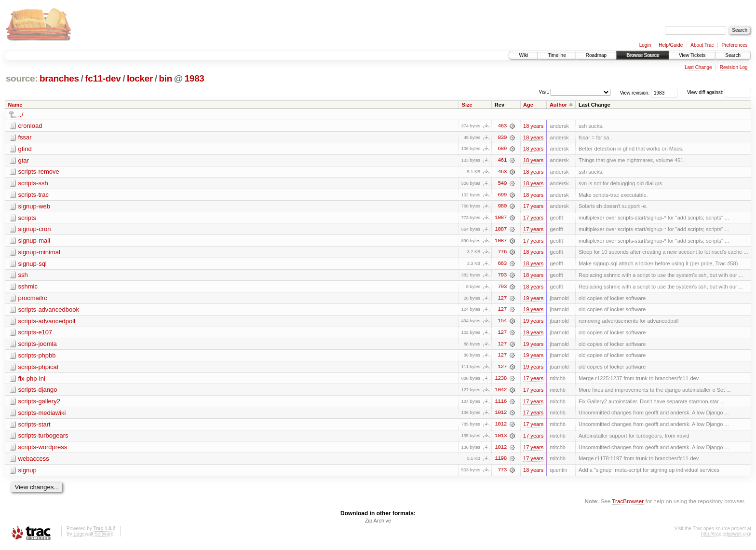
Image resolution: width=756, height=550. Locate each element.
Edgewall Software (93, 537)
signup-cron (35, 230)
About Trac (702, 45)
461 (502, 161)
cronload (30, 126)
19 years (533, 300)
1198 (500, 462)
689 (502, 149)
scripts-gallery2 (39, 404)
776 (502, 253)
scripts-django (38, 392)
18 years (533, 126)
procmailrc (33, 299)
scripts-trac (34, 195)
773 (502, 473)
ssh (23, 276)
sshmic (28, 288)
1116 (500, 404)
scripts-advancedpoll (47, 323)
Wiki (523, 55)
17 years (533, 207)
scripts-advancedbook (49, 311)
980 (502, 207)
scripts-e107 (35, 334)
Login (645, 45)
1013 (500, 439)
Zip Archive (378, 524)
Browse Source (643, 55)
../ (21, 115)
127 (502, 300)
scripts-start (34, 427)
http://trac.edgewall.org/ (726, 537)
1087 (500, 219)
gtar (24, 160)
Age (528, 105)
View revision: (635, 92)
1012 (500, 415)
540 (502, 184)
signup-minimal (39, 253)
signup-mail (34, 241)
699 (502, 195)
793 (502, 276)
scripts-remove (39, 172)
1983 (195, 78)
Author (558, 105)
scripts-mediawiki (42, 415)
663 (502, 265)
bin (165, 78)
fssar (25, 137)
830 (502, 137)
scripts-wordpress (43, 450)
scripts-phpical (38, 369)
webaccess (34, 461)
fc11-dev (103, 78)
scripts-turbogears (43, 438)
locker (140, 78)
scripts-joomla (38, 346)
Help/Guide (671, 45)
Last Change (698, 67)
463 (502, 126)
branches (59, 78)
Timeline (557, 55)
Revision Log (734, 67)
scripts (27, 218)
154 (502, 323)
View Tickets (692, 55)
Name (15, 105)
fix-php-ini (32, 380)
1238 (500, 381)
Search (733, 55)
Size (467, 105)
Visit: (544, 92)
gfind (25, 149)
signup (27, 473)
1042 (500, 392)
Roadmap (596, 55)
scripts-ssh (33, 184)
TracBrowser (628, 504)
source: (22, 78)
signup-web (34, 207)
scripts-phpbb (37, 357)
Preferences (735, 45)
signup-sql (33, 265)
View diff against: (719, 92)
